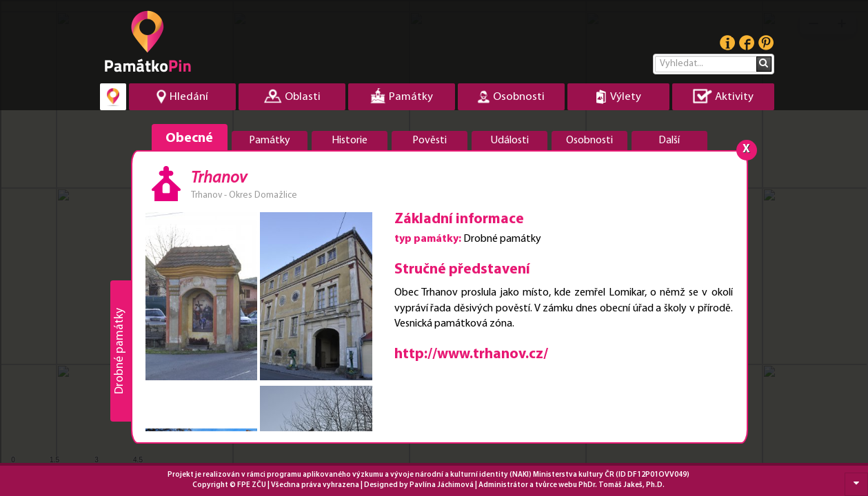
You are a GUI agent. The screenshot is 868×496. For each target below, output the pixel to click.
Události (509, 141)
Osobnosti (589, 141)
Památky (270, 141)
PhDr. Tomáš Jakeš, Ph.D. (622, 485)
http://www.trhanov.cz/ (471, 354)
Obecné (189, 138)
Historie (350, 141)
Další (669, 141)
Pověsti (430, 141)
